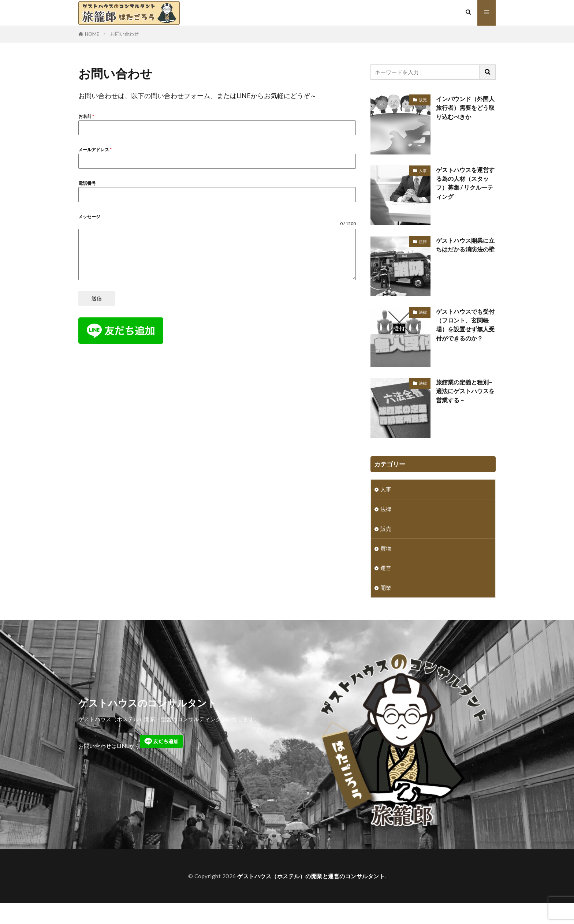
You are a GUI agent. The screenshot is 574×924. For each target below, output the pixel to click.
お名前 (86, 116)
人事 (423, 170)
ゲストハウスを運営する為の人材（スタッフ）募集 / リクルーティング (464, 183)
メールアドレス (95, 150)
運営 (386, 569)
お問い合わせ (124, 34)
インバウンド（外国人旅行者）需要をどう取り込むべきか (464, 108)
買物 (386, 549)
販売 (423, 100)
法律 (423, 241)
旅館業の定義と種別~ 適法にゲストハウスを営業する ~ (466, 391)
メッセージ (89, 217)
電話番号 (87, 183)
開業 (386, 588)
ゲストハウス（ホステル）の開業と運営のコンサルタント (311, 877)
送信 (97, 298)
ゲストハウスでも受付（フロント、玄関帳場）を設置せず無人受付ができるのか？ (464, 330)
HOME (92, 34)
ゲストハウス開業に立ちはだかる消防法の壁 (464, 250)
